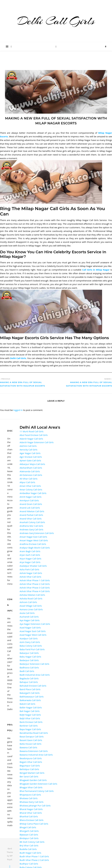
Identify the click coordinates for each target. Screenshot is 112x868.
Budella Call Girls (28, 849)
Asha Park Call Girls (29, 569)
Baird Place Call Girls (30, 689)
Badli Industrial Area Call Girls (35, 675)
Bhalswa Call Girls (29, 798)
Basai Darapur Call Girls (32, 737)
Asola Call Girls (27, 613)
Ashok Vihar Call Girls (30, 577)
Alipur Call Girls (27, 482)
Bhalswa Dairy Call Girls (32, 802)
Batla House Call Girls (30, 744)
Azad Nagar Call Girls (30, 628)
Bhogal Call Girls (28, 827)
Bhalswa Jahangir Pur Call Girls (35, 806)
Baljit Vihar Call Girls (30, 718)
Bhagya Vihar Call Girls (31, 787)
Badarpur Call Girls (29, 660)
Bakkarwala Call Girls (30, 700)
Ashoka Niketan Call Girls (32, 595)
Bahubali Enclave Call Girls (33, 686)
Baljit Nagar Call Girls (30, 715)
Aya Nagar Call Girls (29, 620)
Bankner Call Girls (29, 726)
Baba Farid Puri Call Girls (32, 649)
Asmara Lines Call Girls (31, 609)
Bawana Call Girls (28, 747)
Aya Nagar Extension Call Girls (35, 624)
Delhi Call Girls (56, 21)
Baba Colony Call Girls (31, 646)
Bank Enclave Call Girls (31, 722)
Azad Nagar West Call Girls (33, 635)
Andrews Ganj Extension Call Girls (37, 533)
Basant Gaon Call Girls (31, 740)
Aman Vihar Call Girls (30, 486)
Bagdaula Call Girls (29, 678)
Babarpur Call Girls (29, 653)
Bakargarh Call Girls (30, 693)
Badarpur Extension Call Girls (34, 664)
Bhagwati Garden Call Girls (33, 780)
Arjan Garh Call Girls (30, 555)
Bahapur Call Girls (29, 682)
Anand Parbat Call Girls (31, 515)
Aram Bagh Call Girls (30, 551)
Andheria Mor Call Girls (31, 526)
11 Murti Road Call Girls (32, 431)
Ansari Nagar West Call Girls (34, 540)
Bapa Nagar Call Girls (30, 729)
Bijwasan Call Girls (29, 835)
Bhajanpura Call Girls (30, 795)
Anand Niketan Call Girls (32, 511)
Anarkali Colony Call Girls (32, 522)
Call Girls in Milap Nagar (96, 270)
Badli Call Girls (27, 671)
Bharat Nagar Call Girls (31, 809)
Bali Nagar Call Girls (30, 711)
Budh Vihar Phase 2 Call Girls (34, 860)
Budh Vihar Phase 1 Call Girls (34, 856)
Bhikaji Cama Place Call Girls (34, 824)
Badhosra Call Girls (29, 667)
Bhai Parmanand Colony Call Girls (37, 791)
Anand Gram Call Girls (31, 504)
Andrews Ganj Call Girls (31, 529)
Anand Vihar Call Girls (31, 519)
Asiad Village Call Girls (31, 606)
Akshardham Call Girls (31, 468)
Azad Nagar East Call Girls (33, 631)
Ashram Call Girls (28, 602)
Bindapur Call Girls (29, 838)
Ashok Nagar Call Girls (31, 573)
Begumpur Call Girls (30, 766)
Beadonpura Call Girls (31, 758)
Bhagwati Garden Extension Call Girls (38, 784)
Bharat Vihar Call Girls (31, 813)
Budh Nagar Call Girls (30, 853)
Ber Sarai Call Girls (29, 776)
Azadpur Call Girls (29, 638)
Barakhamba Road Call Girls (34, 733)
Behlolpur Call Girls (29, 769)
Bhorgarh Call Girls (29, 831)
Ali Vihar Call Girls (28, 479)
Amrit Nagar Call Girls (30, 497)
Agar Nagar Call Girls (30, 453)
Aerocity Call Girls (28, 450)
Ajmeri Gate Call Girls (30, 460)
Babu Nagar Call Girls (30, 657)
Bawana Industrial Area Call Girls (36, 755)
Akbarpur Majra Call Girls (32, 464)
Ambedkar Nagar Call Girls (33, 493)
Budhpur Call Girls (29, 864)
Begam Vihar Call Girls (31, 762)
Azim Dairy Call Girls (30, 642)
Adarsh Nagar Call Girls (31, 439)
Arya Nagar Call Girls (30, 562)
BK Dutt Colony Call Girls (32, 842)
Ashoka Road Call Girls (31, 598)
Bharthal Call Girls (29, 816)
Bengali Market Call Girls (32, 773)
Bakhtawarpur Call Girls (32, 697)
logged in (18, 410)
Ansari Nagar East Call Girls (33, 537)
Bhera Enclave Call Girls (31, 820)
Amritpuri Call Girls (29, 500)
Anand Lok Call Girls (30, 508)
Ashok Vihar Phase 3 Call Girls (35, 588)
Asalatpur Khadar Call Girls (33, 566)
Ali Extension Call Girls (31, 475)
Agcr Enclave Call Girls (31, 457)
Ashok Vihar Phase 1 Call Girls (35, 580)
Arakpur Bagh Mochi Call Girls (35, 548)
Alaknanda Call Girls (30, 471)
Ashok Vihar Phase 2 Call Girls (35, 584)
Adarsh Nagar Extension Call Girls (37, 442)
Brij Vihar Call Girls (29, 845)
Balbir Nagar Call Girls (31, 707)
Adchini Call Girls (28, 446)
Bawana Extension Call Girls (34, 751)
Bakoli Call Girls (27, 704)
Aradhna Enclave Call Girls (33, 544)
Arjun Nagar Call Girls (30, 559)
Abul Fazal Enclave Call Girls (34, 435)
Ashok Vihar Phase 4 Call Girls (35, 591)
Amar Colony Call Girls (31, 490)
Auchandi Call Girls (29, 617)
